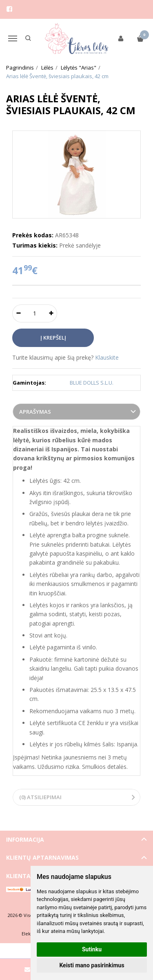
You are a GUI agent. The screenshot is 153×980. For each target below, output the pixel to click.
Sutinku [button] (92, 949)
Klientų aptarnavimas (42, 857)
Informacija (25, 839)
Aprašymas (35, 412)
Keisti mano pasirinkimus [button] (92, 965)
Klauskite (107, 357)
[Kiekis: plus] (51, 313)
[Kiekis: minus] (18, 313)
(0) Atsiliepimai (40, 797)
